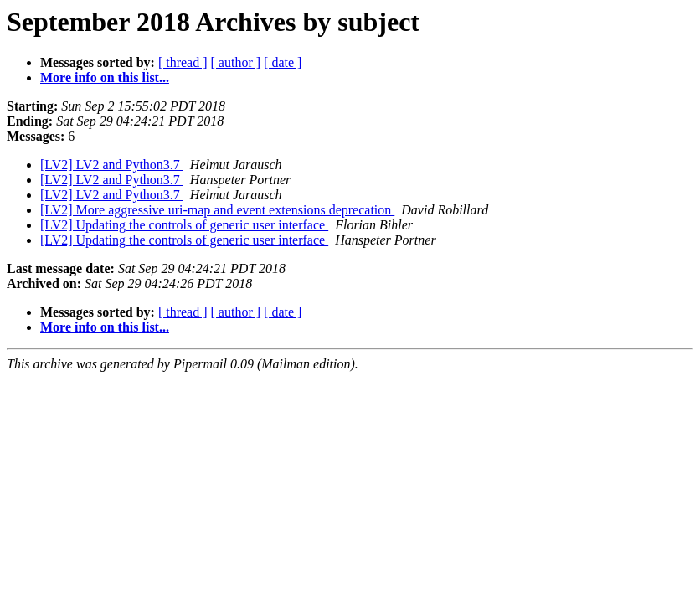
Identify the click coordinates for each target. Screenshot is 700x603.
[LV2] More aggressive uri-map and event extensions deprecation (217, 210)
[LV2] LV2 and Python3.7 (112, 165)
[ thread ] (183, 62)
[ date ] (283, 62)
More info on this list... (105, 77)
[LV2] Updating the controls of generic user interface (184, 225)
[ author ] (236, 62)
